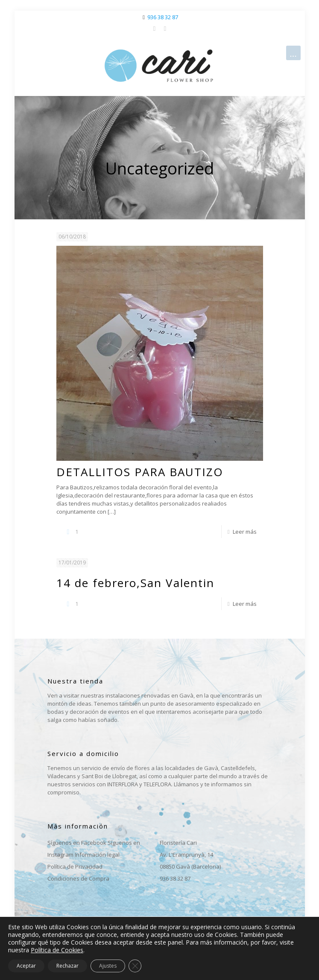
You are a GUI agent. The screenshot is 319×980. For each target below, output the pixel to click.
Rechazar (67, 966)
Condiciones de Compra (78, 878)
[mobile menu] (293, 53)
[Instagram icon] (165, 28)
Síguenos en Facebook (77, 843)
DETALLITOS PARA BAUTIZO (140, 472)
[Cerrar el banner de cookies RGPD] (135, 966)
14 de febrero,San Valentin (135, 583)
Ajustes (108, 966)
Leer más (245, 532)
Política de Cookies (57, 950)
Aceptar (26, 966)
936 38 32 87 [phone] (163, 17)
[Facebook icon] (154, 28)
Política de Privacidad (75, 867)
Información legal (97, 855)
